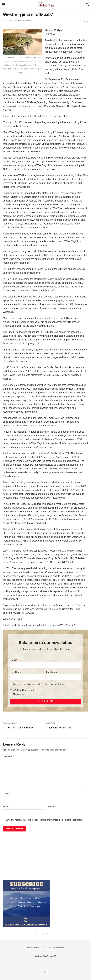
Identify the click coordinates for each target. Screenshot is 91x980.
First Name (16, 672)
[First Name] (27, 677)
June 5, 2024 (8, 21)
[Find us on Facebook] (45, 972)
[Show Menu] (4, 4)
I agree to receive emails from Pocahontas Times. (39, 684)
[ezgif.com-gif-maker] (26, 903)
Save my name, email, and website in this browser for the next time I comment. (44, 820)
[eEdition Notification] (11, 690)
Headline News (24, 21)
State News (47, 948)
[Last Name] (64, 677)
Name (7, 793)
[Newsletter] (11, 694)
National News (33, 948)
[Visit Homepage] (45, 4)
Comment (9, 756)
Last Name (52, 672)
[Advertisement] (45, 855)
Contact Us (59, 948)
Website (52, 807)
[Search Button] (87, 4)
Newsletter (19, 694)
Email (13, 660)
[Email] (45, 665)
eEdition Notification (23, 690)
